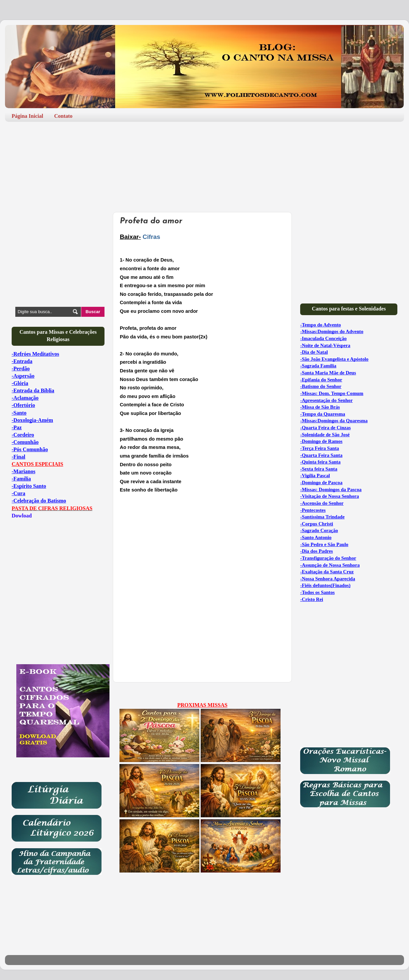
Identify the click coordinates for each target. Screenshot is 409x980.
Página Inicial (27, 116)
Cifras (151, 237)
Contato (63, 116)
